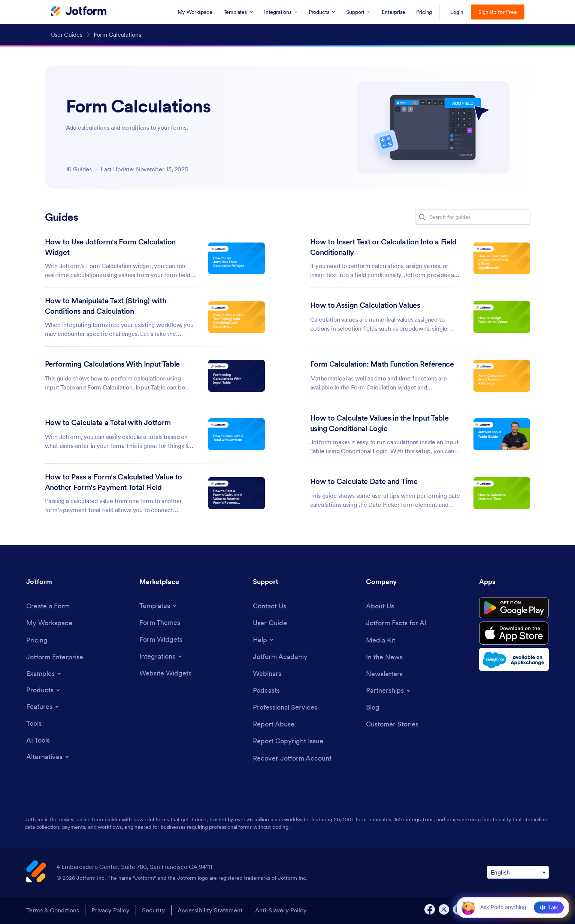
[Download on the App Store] (514, 633)
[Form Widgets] (161, 639)
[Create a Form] (48, 606)
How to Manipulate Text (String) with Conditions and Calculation (106, 306)
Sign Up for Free (498, 12)
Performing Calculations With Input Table (112, 364)
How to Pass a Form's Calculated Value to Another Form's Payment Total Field (114, 482)
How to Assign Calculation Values (365, 305)
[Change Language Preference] (518, 872)
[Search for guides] (479, 217)
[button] (422, 217)
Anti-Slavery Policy (281, 910)
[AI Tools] (38, 740)
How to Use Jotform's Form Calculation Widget (110, 247)
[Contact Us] (270, 606)
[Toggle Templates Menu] (158, 606)
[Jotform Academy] (280, 657)
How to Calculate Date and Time (364, 481)
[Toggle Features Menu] (43, 707)
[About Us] (380, 606)
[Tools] (34, 723)
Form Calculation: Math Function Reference (382, 364)
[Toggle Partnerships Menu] (389, 690)
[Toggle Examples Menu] (44, 674)
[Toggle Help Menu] (264, 640)
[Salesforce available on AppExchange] (514, 659)
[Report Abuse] (274, 724)
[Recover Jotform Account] (292, 758)
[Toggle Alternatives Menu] (48, 757)
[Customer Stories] (392, 724)
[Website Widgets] (165, 673)
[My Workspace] (49, 623)
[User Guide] (270, 623)
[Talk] (549, 908)
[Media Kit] (381, 640)
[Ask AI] (509, 907)
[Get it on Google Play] (514, 608)
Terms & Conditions (53, 910)
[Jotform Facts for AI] (396, 623)
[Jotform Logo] (79, 12)
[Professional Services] (285, 707)
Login (457, 12)
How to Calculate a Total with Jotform (108, 422)
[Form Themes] (160, 622)
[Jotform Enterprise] (55, 657)
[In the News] (384, 657)
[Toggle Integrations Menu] (161, 656)
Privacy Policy (111, 910)
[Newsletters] (384, 674)
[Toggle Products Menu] (44, 690)
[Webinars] (267, 673)
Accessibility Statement (210, 910)
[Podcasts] (266, 690)
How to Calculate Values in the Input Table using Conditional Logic (379, 423)
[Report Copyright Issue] (288, 741)
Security (154, 910)
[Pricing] (37, 640)
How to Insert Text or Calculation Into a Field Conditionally (383, 247)
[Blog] (373, 707)
